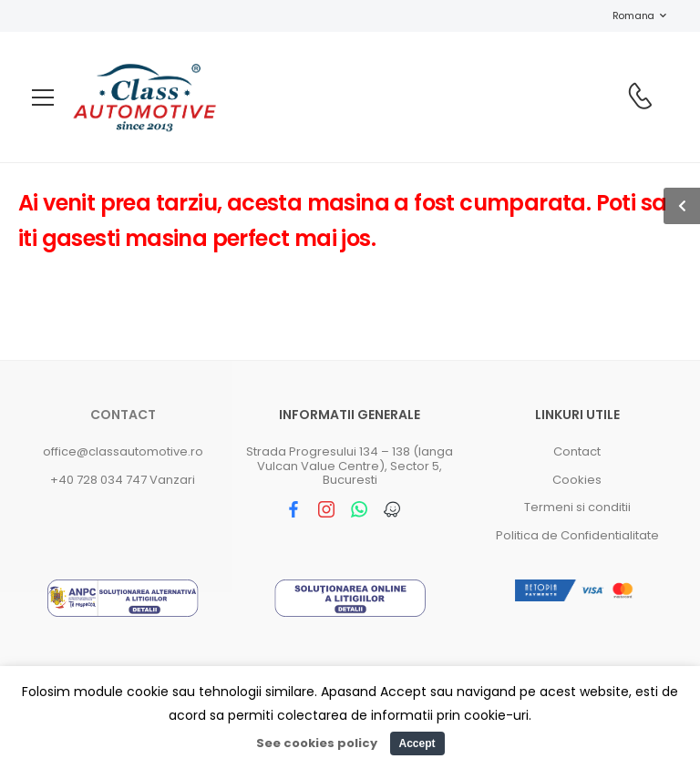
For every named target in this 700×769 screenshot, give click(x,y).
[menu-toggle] (43, 97)
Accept (417, 743)
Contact (123, 415)
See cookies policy (317, 743)
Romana (624, 15)
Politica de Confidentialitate (577, 535)
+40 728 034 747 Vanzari (123, 480)
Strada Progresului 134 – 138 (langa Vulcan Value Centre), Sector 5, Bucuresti (350, 466)
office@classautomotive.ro (123, 451)
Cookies (577, 480)
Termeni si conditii (577, 507)
